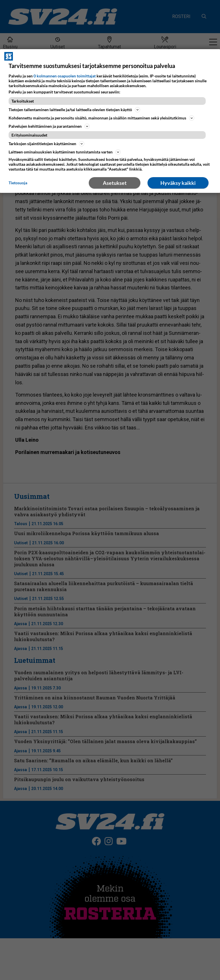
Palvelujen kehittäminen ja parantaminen (49, 126)
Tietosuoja (18, 183)
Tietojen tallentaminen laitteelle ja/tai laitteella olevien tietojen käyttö (74, 110)
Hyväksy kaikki (178, 183)
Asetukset (115, 183)
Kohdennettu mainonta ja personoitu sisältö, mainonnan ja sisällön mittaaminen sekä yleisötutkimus (101, 118)
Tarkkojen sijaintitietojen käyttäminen (46, 144)
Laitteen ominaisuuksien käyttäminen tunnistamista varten (65, 152)
